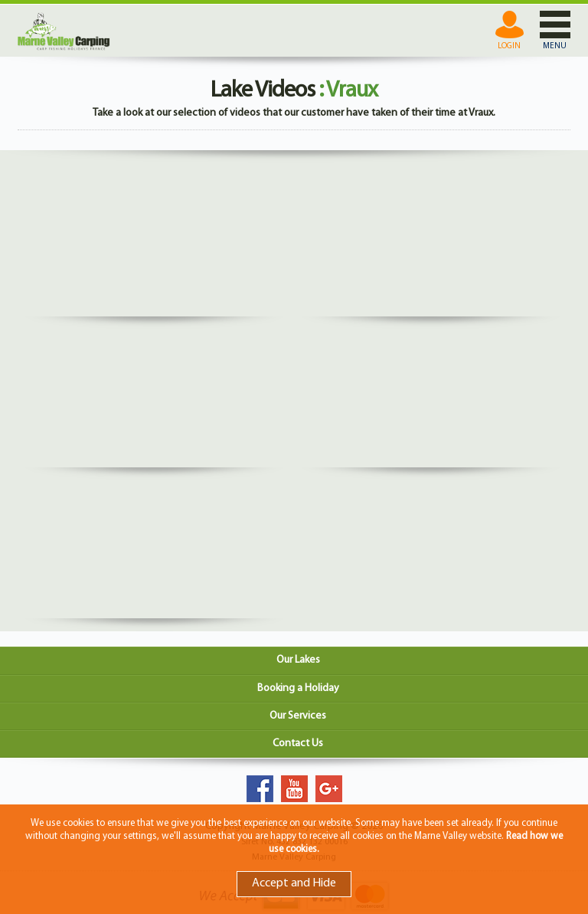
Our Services (298, 716)
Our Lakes (298, 660)
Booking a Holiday (298, 688)
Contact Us (298, 744)
